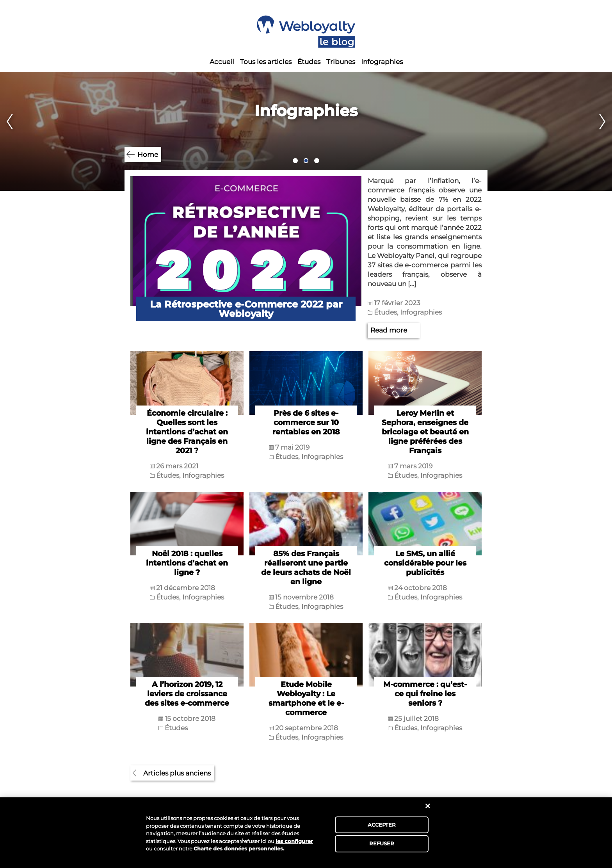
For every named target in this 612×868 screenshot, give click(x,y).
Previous (7, 131)
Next (605, 131)
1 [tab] (295, 161)
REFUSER (382, 843)
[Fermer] (428, 806)
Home (148, 155)
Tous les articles (266, 62)
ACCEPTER (382, 825)
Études (309, 62)
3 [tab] (317, 161)
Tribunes (341, 62)
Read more (389, 330)
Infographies (382, 62)
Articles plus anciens (177, 773)
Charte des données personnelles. (239, 848)
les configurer (294, 841)
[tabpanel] (306, 131)
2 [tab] (306, 161)
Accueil (222, 62)
